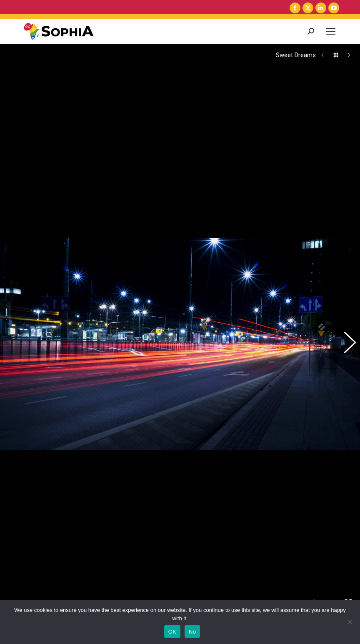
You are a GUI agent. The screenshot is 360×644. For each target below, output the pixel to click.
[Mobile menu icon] (331, 31)
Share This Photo (12, 459)
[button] (345, 271)
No (192, 632)
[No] (350, 622)
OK (172, 632)
